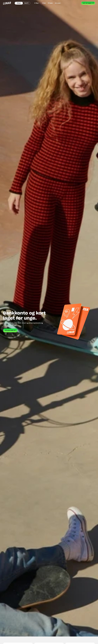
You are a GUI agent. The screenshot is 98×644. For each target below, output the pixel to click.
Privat (19, 3)
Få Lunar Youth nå (10, 330)
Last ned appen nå (88, 3)
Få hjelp (50, 3)
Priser (44, 3)
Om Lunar (58, 3)
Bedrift (26, 3)
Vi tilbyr (37, 3)
